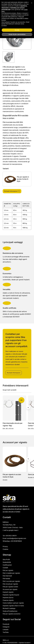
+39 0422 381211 (11, 536)
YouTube (6, 632)
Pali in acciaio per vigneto (11, 581)
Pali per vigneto (8, 570)
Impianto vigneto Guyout (11, 595)
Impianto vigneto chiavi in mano (13, 606)
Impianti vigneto (8, 592)
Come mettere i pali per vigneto (13, 603)
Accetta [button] (17, 30)
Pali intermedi (7, 576)
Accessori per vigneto (10, 589)
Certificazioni (7, 565)
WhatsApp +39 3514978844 (12, 541)
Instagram (6, 627)
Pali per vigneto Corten (10, 587)
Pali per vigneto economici (12, 614)
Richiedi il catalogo (9, 608)
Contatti (5, 568)
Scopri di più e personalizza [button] (17, 34)
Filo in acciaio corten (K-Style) (14, 138)
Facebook (6, 624)
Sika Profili (6, 560)
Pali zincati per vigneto (10, 584)
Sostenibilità (7, 562)
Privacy (5, 546)
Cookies (5, 549)
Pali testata (6, 579)
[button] (32, 3)
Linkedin (6, 630)
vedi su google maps (11, 530)
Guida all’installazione (10, 611)
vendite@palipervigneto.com (16, 538)
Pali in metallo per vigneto (11, 573)
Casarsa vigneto (8, 600)
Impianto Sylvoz (8, 598)
